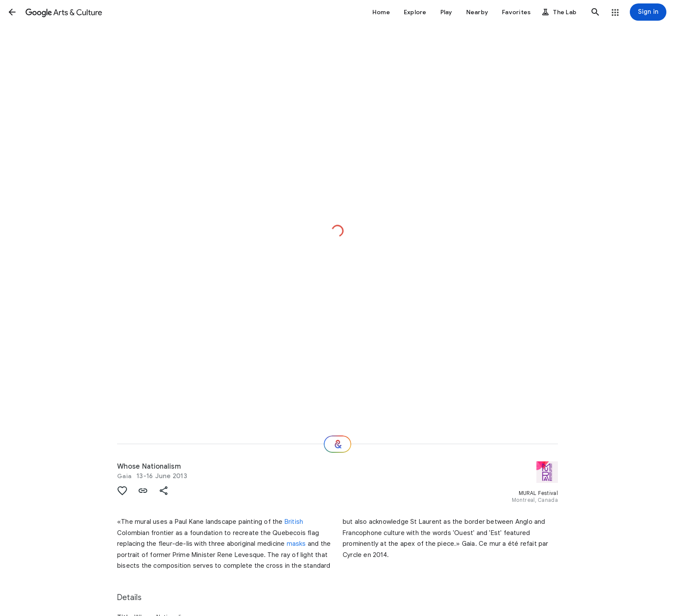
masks (296, 544)
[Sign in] (648, 12)
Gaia (124, 476)
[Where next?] (337, 444)
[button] (12, 12)
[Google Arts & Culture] (64, 12)
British (294, 522)
